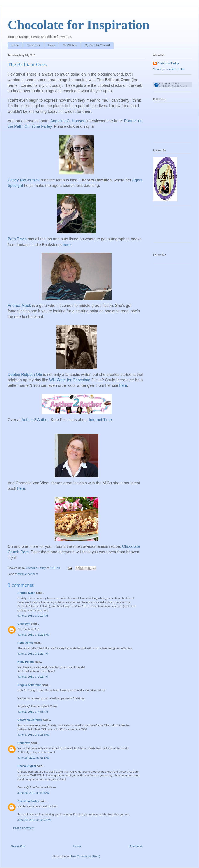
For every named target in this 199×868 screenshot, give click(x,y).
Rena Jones (25, 643)
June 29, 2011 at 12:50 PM (34, 820)
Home (15, 45)
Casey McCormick (30, 720)
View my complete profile (169, 69)
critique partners (28, 574)
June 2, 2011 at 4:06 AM (33, 712)
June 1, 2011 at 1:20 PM (33, 654)
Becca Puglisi (27, 766)
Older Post (135, 846)
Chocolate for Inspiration (79, 25)
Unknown (24, 624)
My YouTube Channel (97, 45)
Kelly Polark (26, 662)
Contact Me (33, 45)
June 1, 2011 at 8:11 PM (33, 677)
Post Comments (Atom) (85, 856)
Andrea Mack (26, 593)
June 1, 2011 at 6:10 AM (33, 616)
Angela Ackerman (29, 685)
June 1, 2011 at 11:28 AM (33, 635)
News (51, 45)
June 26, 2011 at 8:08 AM (33, 793)
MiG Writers (70, 45)
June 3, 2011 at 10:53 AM (33, 735)
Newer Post (18, 846)
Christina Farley (28, 801)
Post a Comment (24, 828)
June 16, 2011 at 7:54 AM (33, 758)
